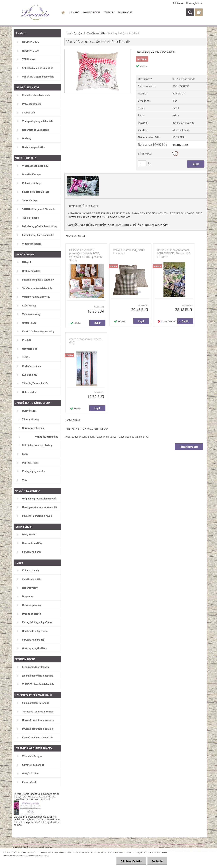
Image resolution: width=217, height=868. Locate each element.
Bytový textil (79, 33)
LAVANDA (74, 12)
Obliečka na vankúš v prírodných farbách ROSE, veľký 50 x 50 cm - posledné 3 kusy (86, 255)
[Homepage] (63, 12)
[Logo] (35, 13)
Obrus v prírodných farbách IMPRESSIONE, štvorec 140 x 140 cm (174, 253)
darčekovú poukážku (38, 817)
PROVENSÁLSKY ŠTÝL (156, 225)
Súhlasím (157, 861)
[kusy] (142, 163)
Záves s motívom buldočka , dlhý (86, 341)
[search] (190, 12)
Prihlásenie (178, 3)
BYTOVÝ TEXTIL (120, 225)
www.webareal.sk (43, 847)
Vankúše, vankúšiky (96, 33)
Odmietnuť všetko (131, 861)
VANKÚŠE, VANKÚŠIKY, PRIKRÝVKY (88, 225)
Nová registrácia (194, 3)
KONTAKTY (109, 12)
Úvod (69, 33)
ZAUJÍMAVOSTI (125, 12)
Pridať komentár (189, 447)
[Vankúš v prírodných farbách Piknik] (98, 51)
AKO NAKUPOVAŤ (91, 12)
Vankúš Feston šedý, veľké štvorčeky (129, 252)
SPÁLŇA (136, 225)
